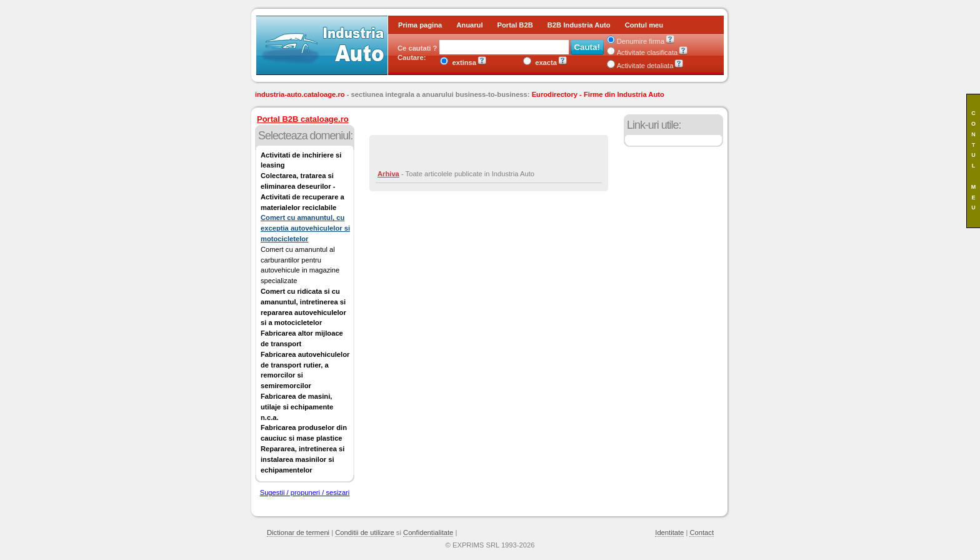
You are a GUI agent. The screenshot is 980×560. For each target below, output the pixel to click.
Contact (702, 532)
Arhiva (388, 174)
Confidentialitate (428, 532)
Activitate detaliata (640, 66)
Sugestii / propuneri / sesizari (305, 492)
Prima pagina (420, 25)
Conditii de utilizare (365, 532)
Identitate (669, 532)
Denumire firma (636, 41)
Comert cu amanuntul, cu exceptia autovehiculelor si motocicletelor (305, 228)
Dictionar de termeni (298, 532)
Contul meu (644, 25)
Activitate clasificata (642, 52)
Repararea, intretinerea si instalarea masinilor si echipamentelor (302, 459)
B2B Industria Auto (579, 25)
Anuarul (469, 25)
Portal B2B (515, 25)
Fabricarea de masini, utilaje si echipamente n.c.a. (297, 407)
